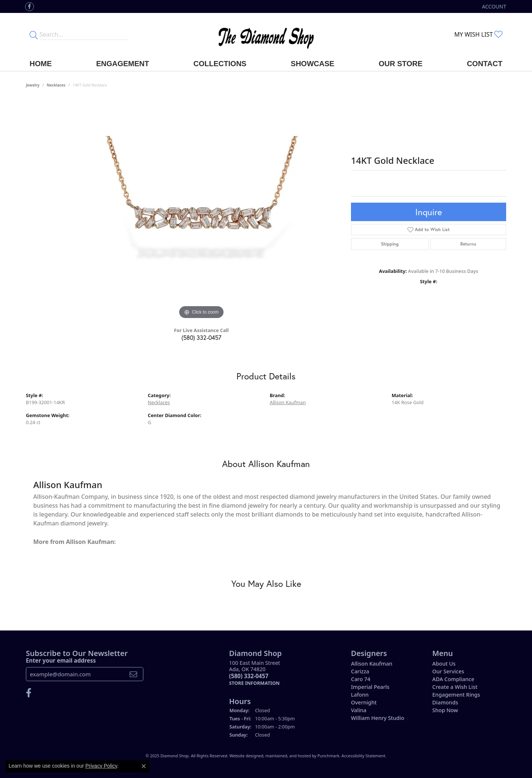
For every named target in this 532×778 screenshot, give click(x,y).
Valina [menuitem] (359, 710)
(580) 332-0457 (201, 337)
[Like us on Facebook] (30, 7)
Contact (485, 64)
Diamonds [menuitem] (445, 702)
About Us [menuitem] (444, 664)
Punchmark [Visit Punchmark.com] (328, 756)
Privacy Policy (101, 766)
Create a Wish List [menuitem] (455, 687)
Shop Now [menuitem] (445, 710)
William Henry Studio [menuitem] (378, 718)
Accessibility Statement (363, 756)
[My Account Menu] (494, 6)
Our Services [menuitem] (448, 671)
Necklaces (56, 85)
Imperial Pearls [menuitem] (370, 687)
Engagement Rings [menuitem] (456, 695)
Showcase (313, 64)
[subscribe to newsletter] (133, 674)
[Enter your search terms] (84, 34)
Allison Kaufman (288, 402)
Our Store (401, 64)
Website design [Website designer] (244, 756)
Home (41, 64)
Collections (220, 64)
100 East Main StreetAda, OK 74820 (255, 673)
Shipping (390, 244)
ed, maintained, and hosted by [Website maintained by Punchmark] (288, 756)
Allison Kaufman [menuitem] (372, 664)
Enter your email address (61, 660)
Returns (468, 244)
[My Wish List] (478, 34)
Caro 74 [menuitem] (361, 679)
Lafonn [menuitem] (360, 695)
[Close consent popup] (144, 766)
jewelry (33, 85)
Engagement (122, 64)
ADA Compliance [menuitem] (453, 679)
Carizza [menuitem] (360, 671)
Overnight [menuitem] (364, 702)
